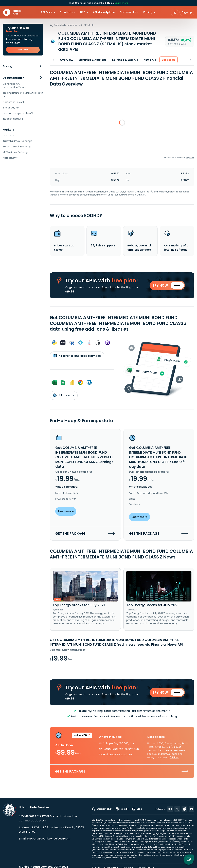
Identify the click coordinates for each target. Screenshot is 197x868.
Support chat (102, 809)
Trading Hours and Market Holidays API (23, 95)
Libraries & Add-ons (93, 60)
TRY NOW (23, 50)
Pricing (7, 66)
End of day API (11, 108)
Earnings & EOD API (125, 60)
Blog (137, 809)
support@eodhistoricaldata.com (49, 839)
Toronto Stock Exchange (17, 147)
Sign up (187, 12)
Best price (169, 60)
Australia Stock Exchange (17, 141)
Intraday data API (13, 119)
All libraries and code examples (77, 357)
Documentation (14, 78)
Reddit (122, 809)
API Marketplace (104, 12)
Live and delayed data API (18, 113)
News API (150, 60)
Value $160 (82, 739)
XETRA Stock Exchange (16, 152)
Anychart (190, 158)
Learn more (122, 3)
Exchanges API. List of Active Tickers (15, 86)
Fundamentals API (13, 102)
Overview (67, 60)
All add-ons (64, 397)
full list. (174, 760)
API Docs (47, 12)
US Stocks (8, 135)
